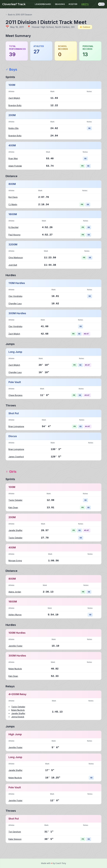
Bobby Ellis (14, 128)
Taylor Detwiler (15, 500)
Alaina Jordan (15, 592)
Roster (73, 4)
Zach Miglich (14, 98)
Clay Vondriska (15, 296)
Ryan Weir (13, 158)
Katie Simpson (15, 839)
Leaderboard (43, 4)
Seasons (60, 4)
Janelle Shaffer (15, 530)
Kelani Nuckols (15, 669)
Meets (85, 4)
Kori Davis (13, 197)
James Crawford (16, 457)
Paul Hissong (14, 235)
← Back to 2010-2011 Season (19, 15)
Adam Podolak (15, 166)
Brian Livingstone (16, 426)
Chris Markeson (16, 258)
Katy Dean (13, 507)
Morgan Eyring (15, 561)
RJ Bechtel (13, 227)
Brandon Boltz (15, 105)
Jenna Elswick (18, 717)
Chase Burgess (15, 395)
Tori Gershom (15, 832)
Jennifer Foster (15, 646)
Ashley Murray (15, 615)
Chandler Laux (15, 304)
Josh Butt (13, 265)
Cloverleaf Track (14, 4)
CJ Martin (13, 204)
